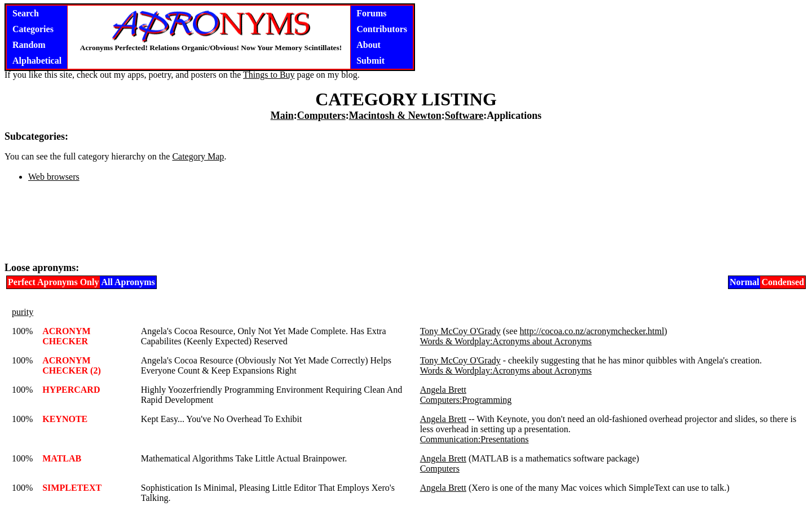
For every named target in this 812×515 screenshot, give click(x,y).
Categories (33, 29)
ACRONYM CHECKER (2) (72, 365)
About (369, 45)
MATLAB (62, 458)
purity (23, 312)
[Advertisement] (406, 227)
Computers (321, 116)
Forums (371, 13)
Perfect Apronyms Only (53, 282)
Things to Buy (269, 75)
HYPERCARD (71, 390)
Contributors (382, 29)
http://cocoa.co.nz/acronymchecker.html (592, 331)
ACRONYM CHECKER (66, 336)
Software (464, 116)
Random (29, 45)
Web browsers (54, 177)
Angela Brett (443, 390)
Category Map (198, 156)
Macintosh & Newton (395, 116)
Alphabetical (37, 61)
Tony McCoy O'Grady (460, 331)
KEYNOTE (65, 419)
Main (282, 116)
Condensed (783, 282)
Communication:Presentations (475, 439)
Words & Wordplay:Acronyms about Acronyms (506, 341)
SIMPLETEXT (72, 488)
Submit (370, 61)
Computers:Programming (466, 400)
